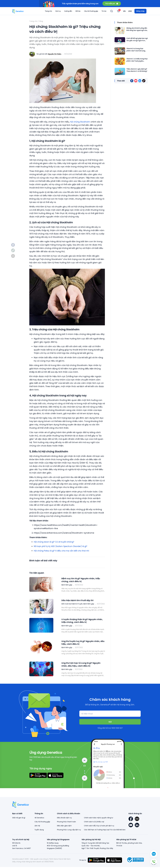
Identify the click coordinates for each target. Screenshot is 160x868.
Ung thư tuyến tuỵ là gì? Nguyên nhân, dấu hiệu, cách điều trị (82, 645)
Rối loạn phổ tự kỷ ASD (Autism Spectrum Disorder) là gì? (62, 546)
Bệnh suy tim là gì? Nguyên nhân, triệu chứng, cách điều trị (82, 580)
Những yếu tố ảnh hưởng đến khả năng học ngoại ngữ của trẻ (137, 29)
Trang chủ (48, 11)
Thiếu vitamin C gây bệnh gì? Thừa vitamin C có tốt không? (137, 70)
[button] (154, 862)
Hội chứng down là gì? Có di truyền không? (55, 542)
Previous (85, 763)
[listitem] (13, 245)
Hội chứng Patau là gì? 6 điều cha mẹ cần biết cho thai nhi (63, 551)
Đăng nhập (140, 11)
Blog (41, 21)
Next (85, 780)
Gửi (110, 724)
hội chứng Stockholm (81, 122)
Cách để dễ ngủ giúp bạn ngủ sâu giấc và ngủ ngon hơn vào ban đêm (137, 39)
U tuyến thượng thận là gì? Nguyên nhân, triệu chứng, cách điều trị (80, 623)
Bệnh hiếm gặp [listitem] (67, 585)
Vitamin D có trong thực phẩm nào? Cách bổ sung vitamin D (136, 50)
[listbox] (118, 11)
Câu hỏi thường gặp (91, 11)
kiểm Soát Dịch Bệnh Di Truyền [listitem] (72, 604)
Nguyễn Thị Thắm (55, 54)
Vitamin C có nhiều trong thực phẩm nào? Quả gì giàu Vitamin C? (137, 60)
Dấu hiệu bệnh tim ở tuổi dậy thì (79, 600)
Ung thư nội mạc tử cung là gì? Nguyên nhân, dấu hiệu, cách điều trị (83, 667)
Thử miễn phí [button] (112, 3)
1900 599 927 (117, 730)
